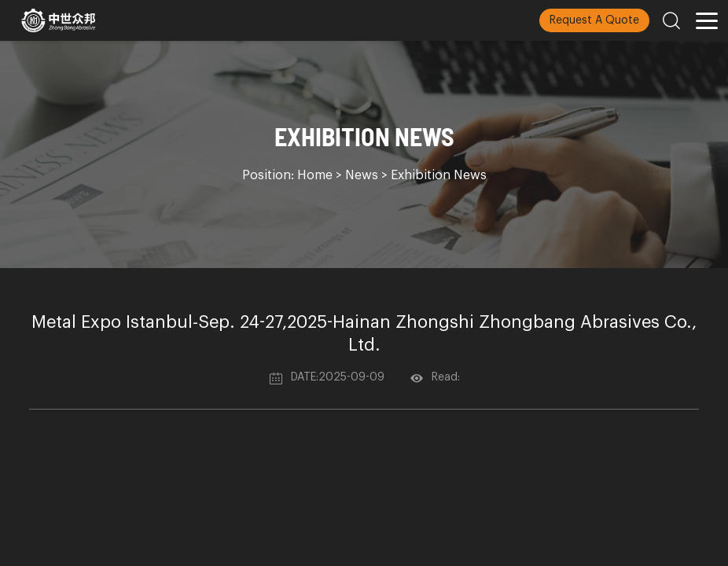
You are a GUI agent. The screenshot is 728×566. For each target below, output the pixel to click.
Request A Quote (594, 20)
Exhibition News (439, 175)
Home (315, 175)
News (362, 175)
